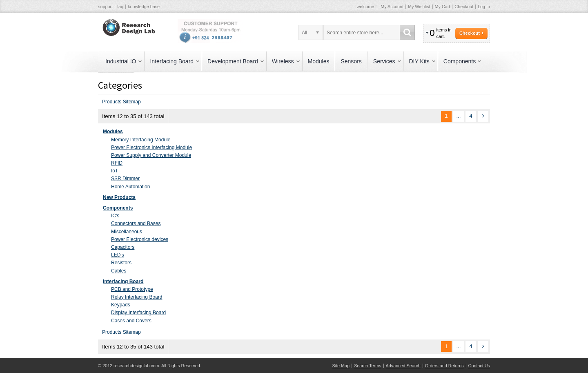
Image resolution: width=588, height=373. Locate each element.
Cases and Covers (131, 321)
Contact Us (479, 366)
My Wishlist (419, 7)
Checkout (464, 7)
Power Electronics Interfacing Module (151, 147)
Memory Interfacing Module (141, 140)
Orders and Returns (444, 366)
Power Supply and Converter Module (151, 155)
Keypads (121, 305)
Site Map (341, 366)
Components (118, 208)
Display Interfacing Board (138, 313)
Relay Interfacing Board (137, 297)
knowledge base (144, 7)
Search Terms (367, 366)
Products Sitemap (121, 102)
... (459, 116)
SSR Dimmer (125, 179)
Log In (484, 7)
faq (120, 7)
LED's (118, 255)
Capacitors (123, 247)
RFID (117, 163)
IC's (115, 216)
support (105, 7)
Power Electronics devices (140, 239)
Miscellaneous (127, 232)
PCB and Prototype (132, 289)
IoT (115, 171)
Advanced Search (403, 366)
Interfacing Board (123, 281)
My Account (392, 7)
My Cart (443, 7)
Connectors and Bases (136, 223)
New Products (119, 197)
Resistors (121, 263)
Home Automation (130, 187)
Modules (113, 132)
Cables (119, 271)
